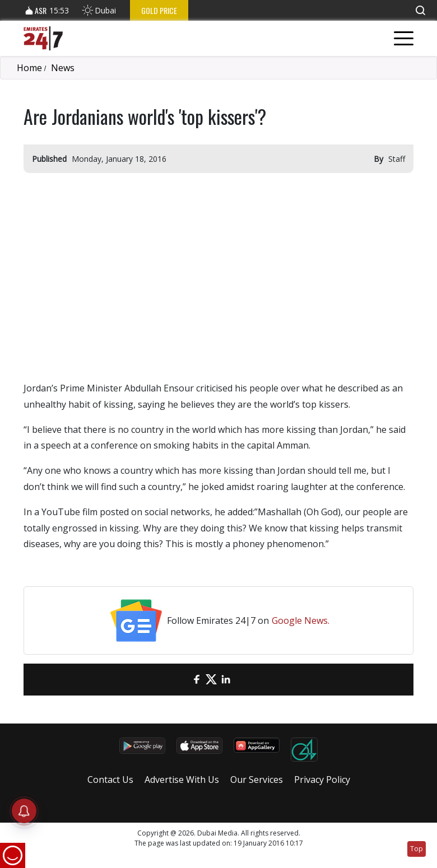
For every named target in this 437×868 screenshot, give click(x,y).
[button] (420, 10)
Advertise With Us (182, 780)
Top (417, 849)
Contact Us (110, 780)
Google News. (301, 620)
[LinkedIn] (226, 680)
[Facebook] (197, 680)
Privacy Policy (322, 780)
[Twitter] (211, 680)
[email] (182, 680)
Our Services (257, 780)
